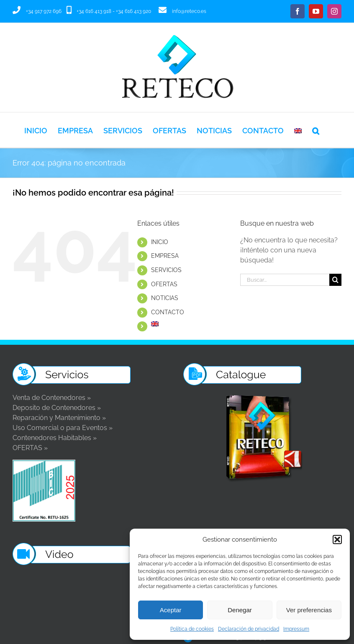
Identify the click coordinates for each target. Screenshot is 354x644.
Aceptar (171, 610)
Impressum (296, 629)
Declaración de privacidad (249, 629)
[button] (337, 540)
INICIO (160, 242)
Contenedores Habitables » (55, 438)
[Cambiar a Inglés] (298, 130)
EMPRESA (165, 256)
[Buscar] (335, 280)
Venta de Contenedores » (52, 398)
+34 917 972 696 (44, 11)
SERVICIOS (166, 270)
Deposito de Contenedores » (57, 408)
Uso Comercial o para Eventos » (63, 428)
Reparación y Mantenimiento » (59, 418)
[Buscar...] (285, 280)
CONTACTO (168, 312)
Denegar (240, 610)
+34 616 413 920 (133, 11)
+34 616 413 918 (94, 11)
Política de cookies (192, 629)
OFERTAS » (30, 448)
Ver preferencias (309, 610)
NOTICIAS (165, 298)
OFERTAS (164, 284)
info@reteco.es (189, 11)
